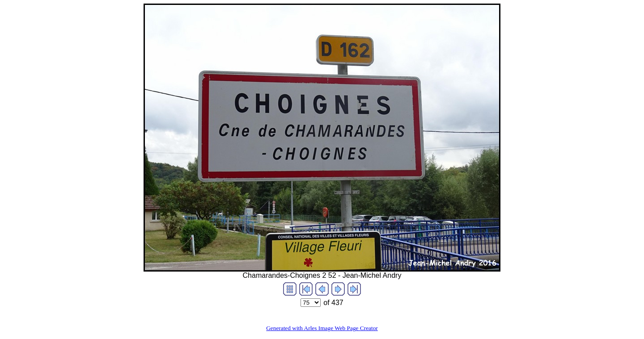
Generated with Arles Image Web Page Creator (322, 328)
